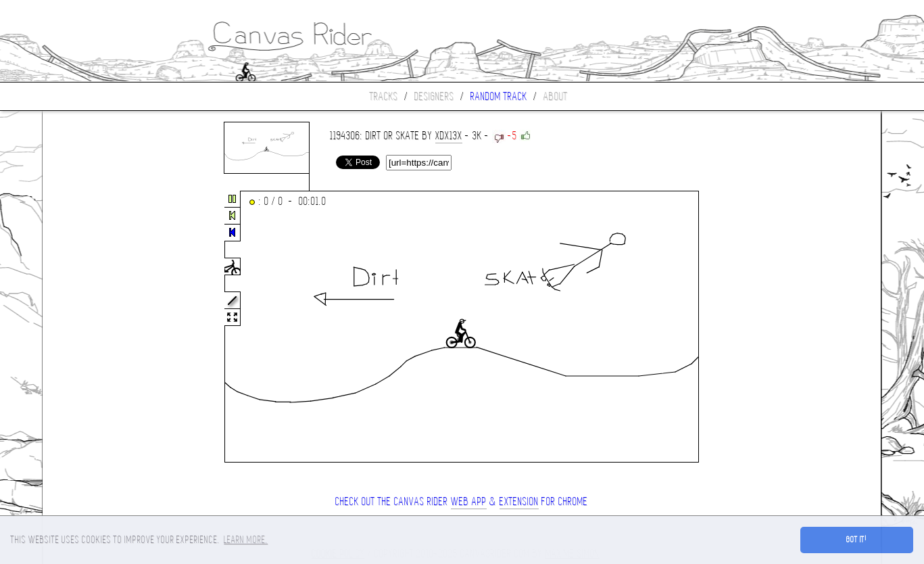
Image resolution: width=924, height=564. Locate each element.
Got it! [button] (857, 540)
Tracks (384, 96)
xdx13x (449, 136)
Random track (499, 96)
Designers (434, 96)
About (556, 96)
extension (519, 501)
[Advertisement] (99, 327)
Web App (469, 501)
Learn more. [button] (246, 540)
